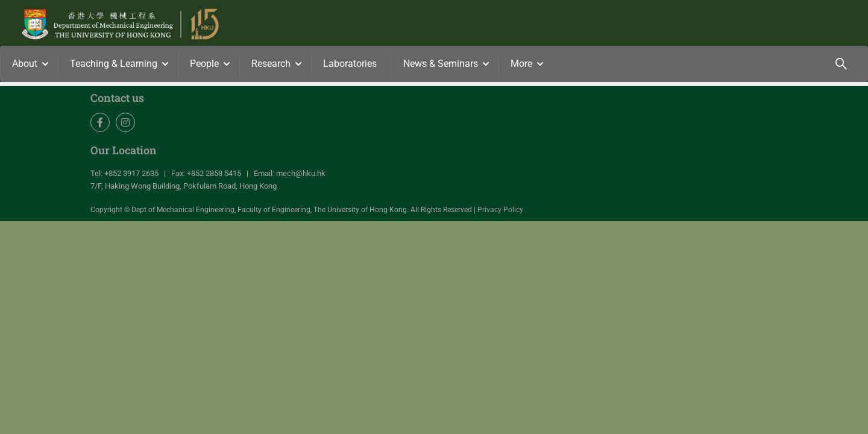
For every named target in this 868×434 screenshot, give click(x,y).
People (204, 64)
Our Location (124, 150)
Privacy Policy (500, 210)
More (521, 64)
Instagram (126, 123)
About (25, 64)
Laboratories (350, 64)
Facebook (100, 123)
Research (271, 64)
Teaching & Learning (114, 64)
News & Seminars (441, 64)
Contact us (117, 98)
